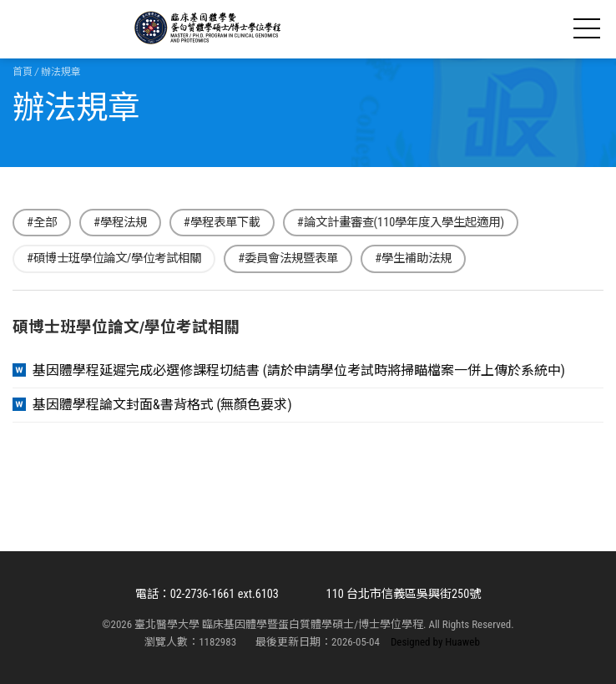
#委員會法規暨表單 (288, 258)
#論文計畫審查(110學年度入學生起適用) (401, 223)
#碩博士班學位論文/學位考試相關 (114, 258)
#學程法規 (120, 223)
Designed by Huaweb (435, 642)
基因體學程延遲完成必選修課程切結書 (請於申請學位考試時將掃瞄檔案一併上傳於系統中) (299, 371)
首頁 (23, 72)
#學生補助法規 (413, 258)
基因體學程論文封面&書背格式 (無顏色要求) (162, 405)
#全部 (42, 223)
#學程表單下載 (222, 223)
